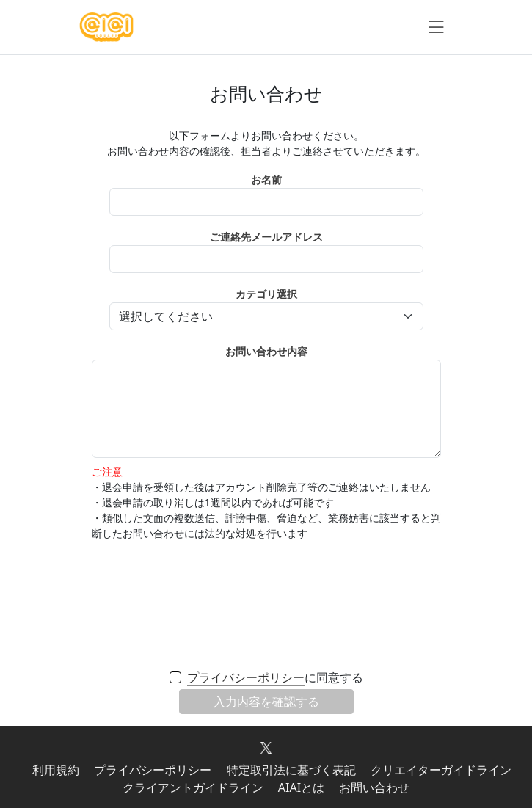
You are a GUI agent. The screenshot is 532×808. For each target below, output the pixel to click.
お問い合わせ (374, 787)
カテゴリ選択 (266, 294)
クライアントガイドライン (193, 787)
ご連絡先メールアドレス (266, 237)
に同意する (275, 678)
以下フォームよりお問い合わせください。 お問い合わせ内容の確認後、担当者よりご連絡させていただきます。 (266, 143)
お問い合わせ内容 (266, 351)
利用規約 (56, 770)
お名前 (266, 179)
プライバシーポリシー (246, 677)
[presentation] (266, 605)
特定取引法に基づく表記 (291, 770)
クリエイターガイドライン (441, 770)
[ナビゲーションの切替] (436, 27)
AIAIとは (301, 787)
